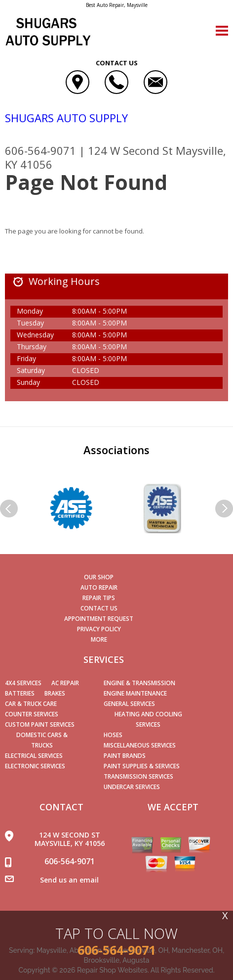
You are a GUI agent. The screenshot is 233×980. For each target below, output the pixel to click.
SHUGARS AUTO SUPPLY (66, 118)
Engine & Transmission (139, 683)
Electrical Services (34, 756)
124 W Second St (130, 150)
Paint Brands (125, 756)
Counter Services (32, 714)
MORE (99, 639)
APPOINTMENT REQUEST (99, 619)
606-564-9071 (40, 150)
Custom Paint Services (40, 724)
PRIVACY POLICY (99, 629)
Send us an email (69, 880)
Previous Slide (9, 509)
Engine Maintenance (135, 693)
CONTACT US (99, 608)
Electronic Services (35, 766)
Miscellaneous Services (140, 745)
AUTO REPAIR (99, 587)
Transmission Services (138, 776)
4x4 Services (23, 683)
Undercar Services (132, 787)
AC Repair (65, 683)
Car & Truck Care (31, 704)
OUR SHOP (99, 577)
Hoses (113, 735)
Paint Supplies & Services (142, 766)
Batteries (20, 693)
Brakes (55, 693)
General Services (129, 704)
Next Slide (224, 509)
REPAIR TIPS (99, 598)
